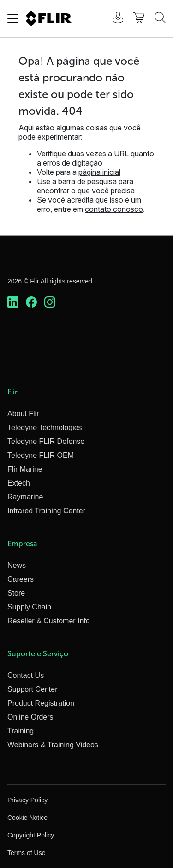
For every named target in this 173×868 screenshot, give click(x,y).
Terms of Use (26, 853)
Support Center (33, 689)
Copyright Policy (31, 835)
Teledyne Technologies (45, 428)
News (17, 565)
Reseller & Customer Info (49, 621)
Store (16, 593)
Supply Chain (29, 607)
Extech (19, 483)
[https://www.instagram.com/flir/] (50, 302)
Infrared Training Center (46, 511)
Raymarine (25, 497)
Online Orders (30, 717)
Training (21, 731)
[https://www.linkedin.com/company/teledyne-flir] (13, 302)
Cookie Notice (27, 818)
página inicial (99, 172)
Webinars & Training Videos (53, 745)
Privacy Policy (27, 800)
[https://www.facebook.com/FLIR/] (31, 302)
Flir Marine (25, 469)
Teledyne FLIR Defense (46, 441)
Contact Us (26, 675)
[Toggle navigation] (13, 18)
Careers (21, 579)
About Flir (23, 414)
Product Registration (41, 703)
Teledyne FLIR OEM (41, 455)
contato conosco (114, 209)
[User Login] (113, 19)
